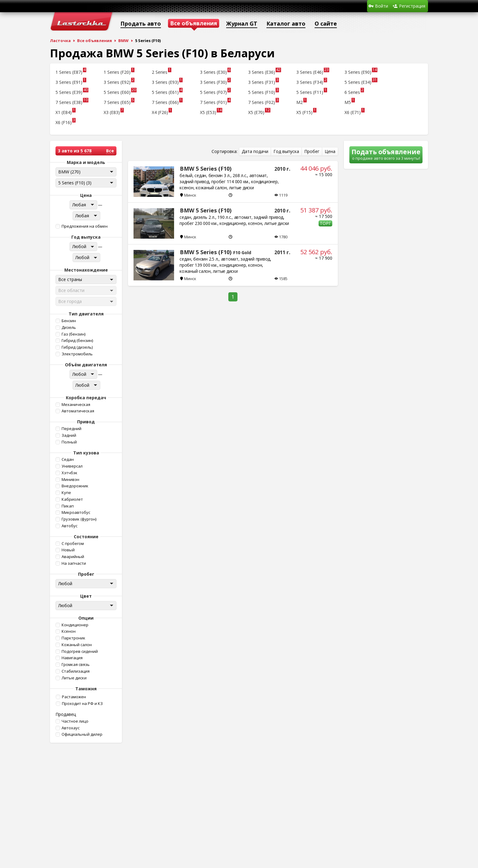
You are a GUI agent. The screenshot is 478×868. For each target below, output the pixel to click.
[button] (85, 226)
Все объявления (95, 41)
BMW (123, 41)
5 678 (86, 151)
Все (110, 151)
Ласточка (60, 41)
